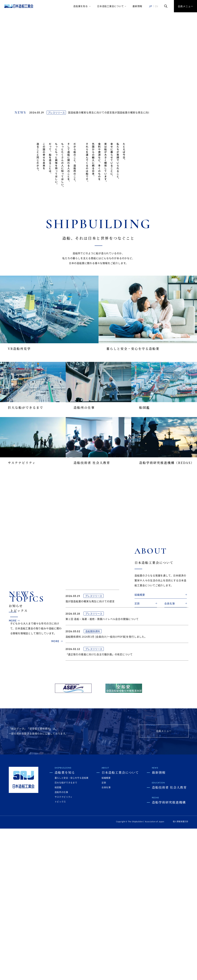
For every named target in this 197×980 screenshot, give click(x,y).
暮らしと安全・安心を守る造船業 (72, 929)
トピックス (60, 953)
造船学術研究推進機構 (169, 954)
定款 (137, 615)
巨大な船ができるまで (66, 934)
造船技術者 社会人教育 (169, 939)
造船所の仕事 (61, 943)
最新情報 (137, 6)
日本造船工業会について (110, 6)
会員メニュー (186, 6)
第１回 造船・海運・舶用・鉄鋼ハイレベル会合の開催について (102, 782)
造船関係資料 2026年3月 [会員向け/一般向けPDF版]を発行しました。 (106, 800)
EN (157, 6)
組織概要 (140, 606)
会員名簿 (170, 615)
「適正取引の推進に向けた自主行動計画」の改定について (99, 818)
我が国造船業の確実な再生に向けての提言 (89, 115)
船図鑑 (58, 939)
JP (150, 6)
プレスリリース (56, 115)
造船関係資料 (93, 794)
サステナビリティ (64, 948)
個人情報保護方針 (181, 973)
